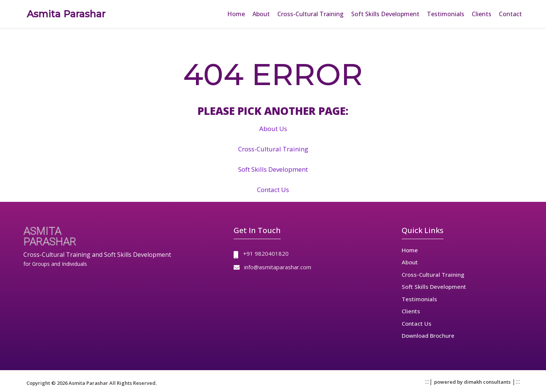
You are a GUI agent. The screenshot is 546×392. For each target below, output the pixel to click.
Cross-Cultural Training (310, 14)
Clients (482, 14)
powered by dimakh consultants (472, 382)
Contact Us (273, 190)
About (261, 14)
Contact (510, 14)
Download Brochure (428, 336)
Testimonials (446, 14)
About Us (273, 129)
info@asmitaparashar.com (278, 267)
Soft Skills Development (385, 14)
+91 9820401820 (266, 253)
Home (236, 14)
